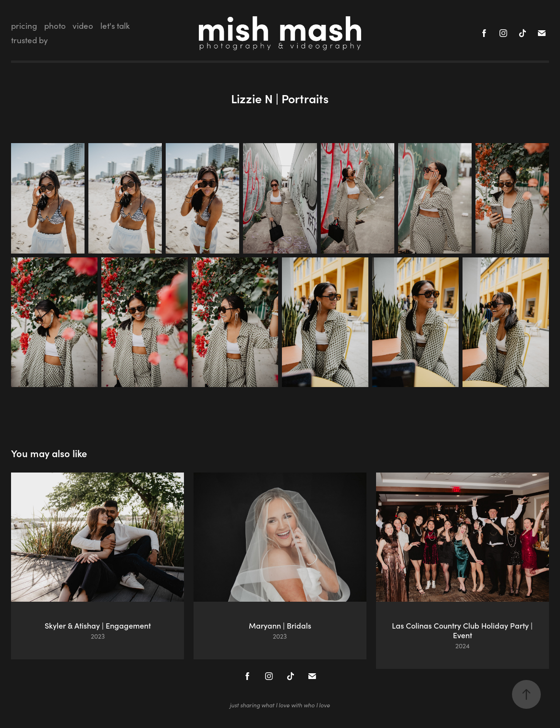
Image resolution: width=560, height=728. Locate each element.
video (83, 26)
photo (55, 26)
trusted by (30, 40)
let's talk (115, 26)
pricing (24, 26)
